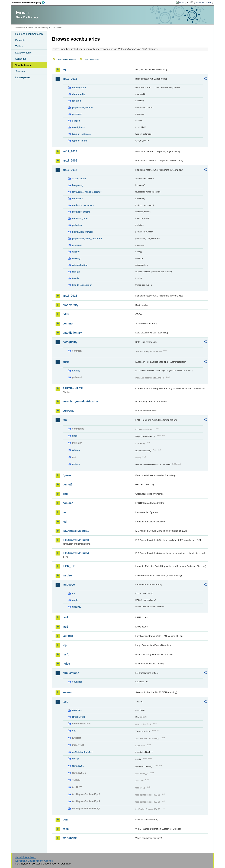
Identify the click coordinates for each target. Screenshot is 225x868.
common (68, 323)
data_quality (79, 94)
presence (77, 114)
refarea (76, 450)
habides (68, 503)
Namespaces (23, 77)
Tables (19, 46)
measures (78, 199)
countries (77, 682)
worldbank (70, 838)
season (76, 121)
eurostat (68, 411)
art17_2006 (70, 161)
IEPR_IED (69, 566)
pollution (77, 225)
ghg (65, 494)
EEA (30, 2)
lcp (65, 645)
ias (65, 512)
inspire (67, 575)
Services (20, 71)
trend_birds (78, 127)
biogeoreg (78, 185)
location (77, 101)
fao (65, 420)
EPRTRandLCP (73, 388)
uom (66, 820)
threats (76, 272)
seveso (67, 692)
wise (66, 829)
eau (74, 731)
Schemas (21, 59)
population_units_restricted (87, 239)
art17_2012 (70, 170)
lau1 (65, 617)
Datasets (20, 40)
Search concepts (92, 59)
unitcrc (76, 464)
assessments (79, 179)
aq (64, 69)
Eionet (29, 27)
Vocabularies (23, 65)
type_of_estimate (81, 134)
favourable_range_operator (87, 192)
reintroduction (80, 265)
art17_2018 (70, 296)
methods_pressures (83, 205)
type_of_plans (80, 141)
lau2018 (68, 636)
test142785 (78, 766)
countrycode (79, 88)
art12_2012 (70, 79)
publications (71, 673)
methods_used (80, 218)
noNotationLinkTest (83, 752)
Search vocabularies (66, 59)
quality (76, 252)
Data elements (23, 53)
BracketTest (79, 717)
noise (66, 664)
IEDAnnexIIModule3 (76, 540)
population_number (83, 107)
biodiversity (70, 305)
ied (65, 522)
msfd (66, 654)
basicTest (77, 710)
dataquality (70, 342)
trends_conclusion (82, 285)
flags (75, 436)
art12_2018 (70, 151)
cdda (66, 314)
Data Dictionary (41, 27)
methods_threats (81, 212)
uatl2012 (77, 607)
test (65, 702)
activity (76, 371)
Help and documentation (29, 34)
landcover (69, 585)
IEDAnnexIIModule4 (76, 553)
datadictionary (72, 333)
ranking (76, 258)
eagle (75, 600)
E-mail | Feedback (25, 857)
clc (74, 593)
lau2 (65, 627)
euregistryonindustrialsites (81, 401)
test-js (76, 759)
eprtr (66, 362)
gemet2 (67, 484)
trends (76, 278)
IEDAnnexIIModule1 (76, 531)
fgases (67, 475)
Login (182, 2)
